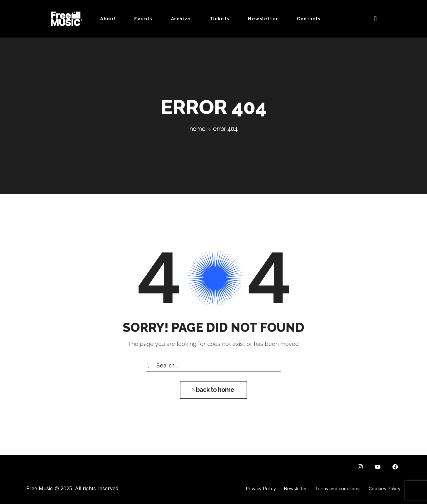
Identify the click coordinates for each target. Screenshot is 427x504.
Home (197, 129)
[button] (375, 19)
